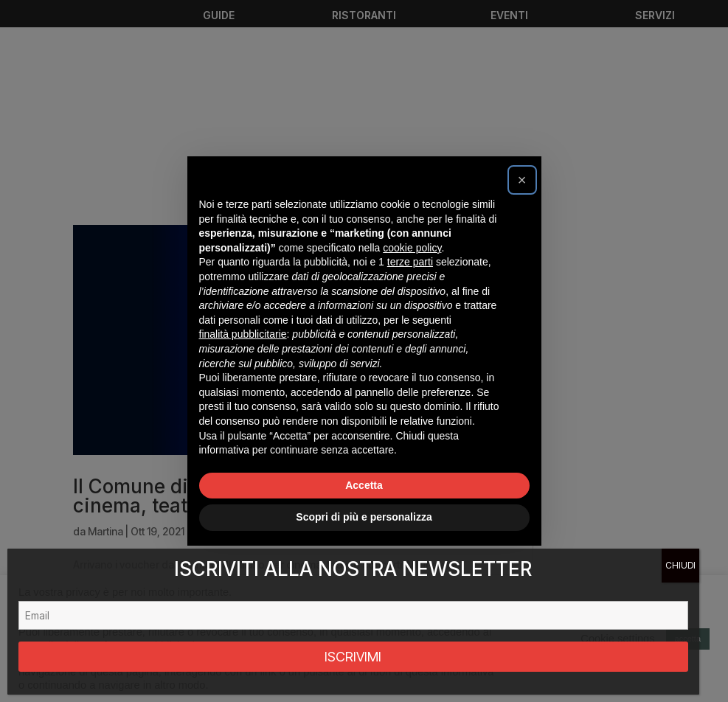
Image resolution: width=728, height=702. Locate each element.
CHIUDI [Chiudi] (680, 565)
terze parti (410, 262)
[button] (522, 180)
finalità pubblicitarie (243, 334)
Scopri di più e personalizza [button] (364, 517)
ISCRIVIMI (353, 657)
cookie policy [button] (412, 248)
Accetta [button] (364, 485)
